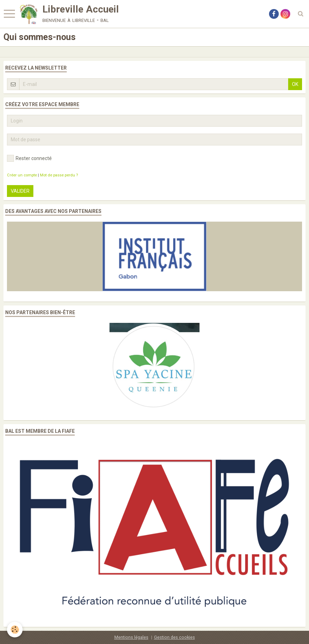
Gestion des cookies (174, 637)
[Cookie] (15, 630)
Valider (20, 191)
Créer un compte (22, 175)
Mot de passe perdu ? (59, 175)
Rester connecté (29, 158)
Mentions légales (131, 637)
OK (295, 84)
